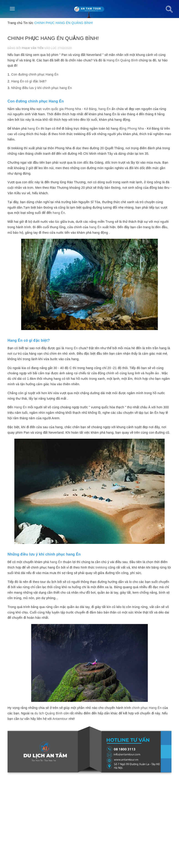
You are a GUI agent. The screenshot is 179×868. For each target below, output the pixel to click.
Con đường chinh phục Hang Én (35, 74)
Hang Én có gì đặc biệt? (29, 81)
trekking (101, 567)
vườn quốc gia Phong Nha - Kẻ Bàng (70, 109)
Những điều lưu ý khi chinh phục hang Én (41, 88)
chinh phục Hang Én (147, 708)
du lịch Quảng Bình (49, 713)
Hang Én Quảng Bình (122, 60)
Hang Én (71, 348)
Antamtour (60, 719)
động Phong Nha (132, 128)
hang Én (105, 109)
